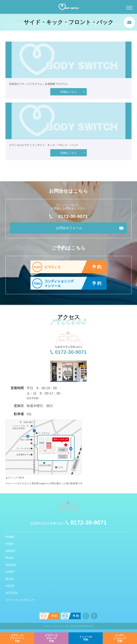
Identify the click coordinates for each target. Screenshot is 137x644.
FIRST (10, 544)
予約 (17, 638)
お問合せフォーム (69, 228)
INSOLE (11, 565)
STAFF (10, 572)
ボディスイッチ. (55, 626)
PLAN (9, 558)
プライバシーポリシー (20, 600)
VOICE (10, 586)
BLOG (9, 579)
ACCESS (11, 593)
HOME (10, 537)
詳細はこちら (68, 92)
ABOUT (10, 551)
